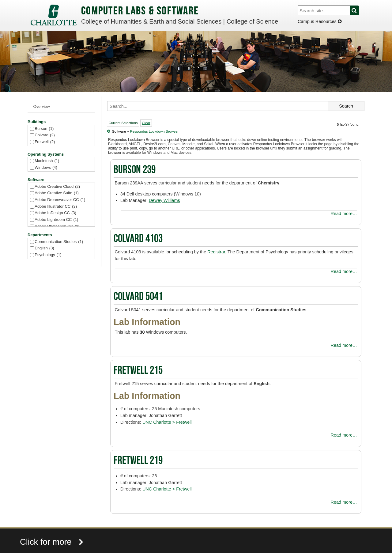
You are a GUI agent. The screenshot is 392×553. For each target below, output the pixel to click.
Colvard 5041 (138, 297)
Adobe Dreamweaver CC (60, 200)
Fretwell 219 (138, 461)
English (44, 248)
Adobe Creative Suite (57, 193)
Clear (146, 123)
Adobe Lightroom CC (56, 220)
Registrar (216, 252)
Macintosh (47, 161)
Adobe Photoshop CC (57, 227)
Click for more (52, 542)
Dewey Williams (164, 200)
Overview (42, 106)
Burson (44, 129)
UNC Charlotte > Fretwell (167, 422)
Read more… (344, 214)
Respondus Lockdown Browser (154, 131)
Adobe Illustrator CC (56, 207)
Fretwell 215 (138, 371)
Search (358, 10)
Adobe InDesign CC (55, 213)
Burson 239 (135, 170)
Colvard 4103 (138, 239)
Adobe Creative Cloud (57, 187)
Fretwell (45, 142)
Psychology (48, 255)
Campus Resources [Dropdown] (320, 21)
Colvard (45, 135)
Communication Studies (59, 242)
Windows (46, 168)
